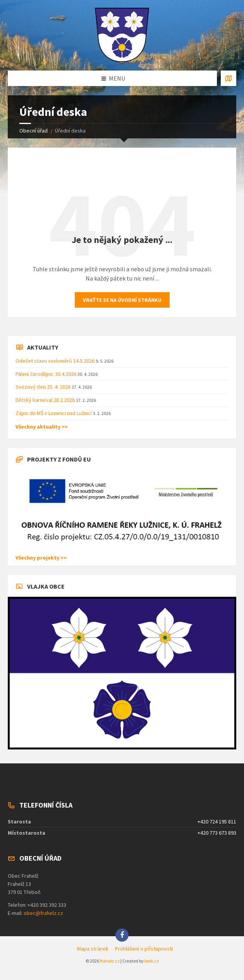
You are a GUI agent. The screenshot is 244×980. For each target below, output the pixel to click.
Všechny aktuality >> (42, 427)
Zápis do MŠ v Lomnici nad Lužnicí (54, 413)
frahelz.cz (110, 961)
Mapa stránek (93, 949)
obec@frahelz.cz (43, 913)
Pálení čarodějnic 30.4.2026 (46, 374)
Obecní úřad (34, 131)
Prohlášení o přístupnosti (144, 949)
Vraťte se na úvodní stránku (122, 300)
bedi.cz (152, 961)
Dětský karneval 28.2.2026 (46, 400)
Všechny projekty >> (41, 558)
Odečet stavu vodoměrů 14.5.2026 (56, 361)
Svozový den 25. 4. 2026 (44, 387)
